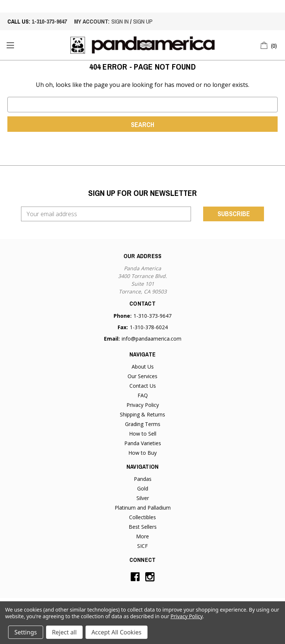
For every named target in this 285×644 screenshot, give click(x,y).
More (142, 536)
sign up (143, 21)
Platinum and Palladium (143, 508)
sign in (120, 21)
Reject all (64, 632)
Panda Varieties (143, 443)
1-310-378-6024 (149, 327)
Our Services (142, 376)
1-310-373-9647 (49, 21)
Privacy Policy (143, 405)
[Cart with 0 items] (269, 45)
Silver (143, 498)
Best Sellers (143, 527)
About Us (143, 367)
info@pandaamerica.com (152, 339)
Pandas (143, 479)
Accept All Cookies (117, 632)
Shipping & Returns (142, 414)
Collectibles (142, 517)
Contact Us (143, 386)
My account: (92, 21)
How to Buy (142, 453)
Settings (26, 632)
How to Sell (143, 434)
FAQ (143, 395)
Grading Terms (143, 424)
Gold (143, 488)
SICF (142, 546)
